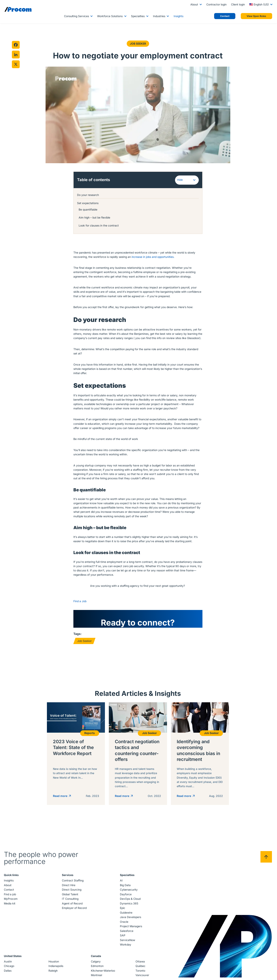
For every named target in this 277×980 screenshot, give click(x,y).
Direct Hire (69, 887)
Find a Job (80, 603)
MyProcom (11, 900)
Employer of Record (74, 909)
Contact (10, 891)
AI (121, 882)
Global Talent (70, 896)
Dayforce (126, 896)
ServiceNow (127, 942)
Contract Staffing (73, 882)
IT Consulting (70, 900)
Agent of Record (72, 905)
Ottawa (140, 963)
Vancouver (142, 977)
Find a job (11, 896)
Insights (179, 16)
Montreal (96, 977)
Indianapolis (56, 968)
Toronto (140, 972)
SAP (122, 937)
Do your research (88, 195)
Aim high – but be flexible (95, 217)
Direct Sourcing (72, 891)
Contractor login (216, 4)
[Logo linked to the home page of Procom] (18, 9)
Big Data (125, 887)
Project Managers (131, 928)
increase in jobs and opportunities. (153, 257)
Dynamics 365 (129, 905)
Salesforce (126, 932)
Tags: (77, 635)
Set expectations (88, 203)
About (194, 4)
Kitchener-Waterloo (103, 972)
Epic (122, 909)
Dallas (8, 972)
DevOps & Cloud (130, 900)
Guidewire (126, 914)
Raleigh (53, 972)
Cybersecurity (129, 891)
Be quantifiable (89, 209)
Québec (140, 968)
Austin (8, 963)
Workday (125, 946)
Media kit (10, 905)
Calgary (96, 963)
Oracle (124, 923)
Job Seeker (138, 44)
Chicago (10, 968)
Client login (238, 4)
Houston (54, 963)
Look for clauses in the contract (99, 225)
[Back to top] (266, 858)
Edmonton (97, 968)
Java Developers (130, 919)
